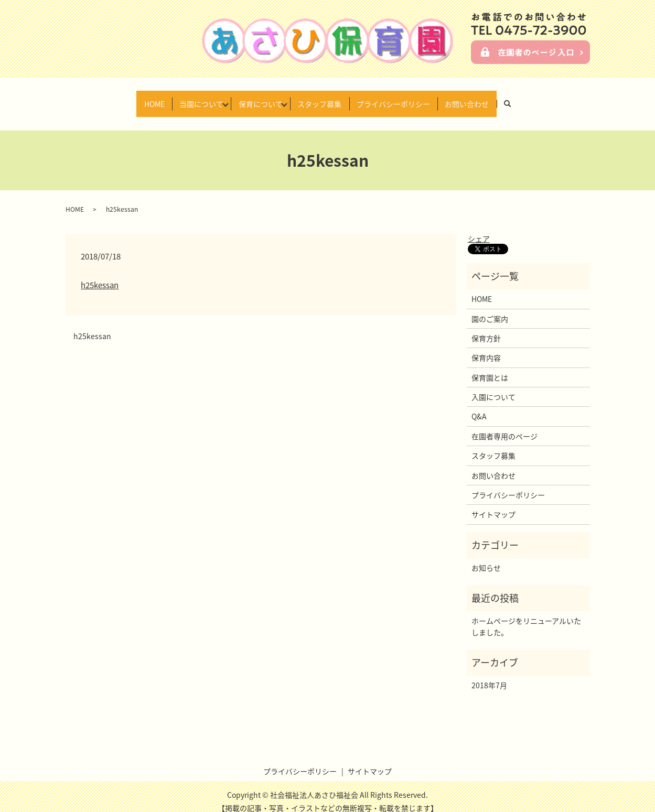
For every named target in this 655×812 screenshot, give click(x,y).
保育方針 (486, 328)
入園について (493, 387)
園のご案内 (490, 308)
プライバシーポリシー (404, 98)
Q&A (479, 406)
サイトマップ (493, 504)
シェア (479, 229)
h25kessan (100, 275)
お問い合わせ (485, 98)
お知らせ (486, 558)
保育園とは (490, 367)
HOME (137, 98)
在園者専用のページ (504, 426)
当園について (191, 98)
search (534, 99)
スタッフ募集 (323, 98)
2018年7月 (489, 675)
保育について (257, 98)
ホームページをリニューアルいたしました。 (526, 616)
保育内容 (486, 348)
